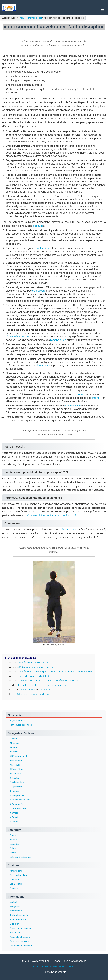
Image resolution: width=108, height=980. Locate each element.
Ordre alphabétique (19, 875)
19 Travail (14, 817)
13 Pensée (14, 791)
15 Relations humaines (20, 800)
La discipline (28, 690)
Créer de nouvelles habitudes (35, 676)
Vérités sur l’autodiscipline (33, 663)
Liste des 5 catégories (20, 857)
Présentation (16, 911)
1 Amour (13, 739)
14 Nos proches (17, 795)
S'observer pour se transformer (36, 667)
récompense (43, 365)
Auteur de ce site (18, 919)
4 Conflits (14, 752)
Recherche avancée (19, 915)
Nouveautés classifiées (21, 725)
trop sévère (39, 291)
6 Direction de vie (18, 760)
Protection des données (21, 928)
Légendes (14, 844)
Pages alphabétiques (20, 937)
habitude (38, 226)
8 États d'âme (16, 769)
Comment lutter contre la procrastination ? (52, 515)
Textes (13, 853)
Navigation (15, 906)
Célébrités (14, 879)
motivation (43, 248)
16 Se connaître (17, 804)
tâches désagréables (18, 336)
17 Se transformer (18, 808)
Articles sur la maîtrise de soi (33, 694)
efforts (96, 398)
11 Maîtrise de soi (18, 782)
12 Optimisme (16, 787)
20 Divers (14, 821)
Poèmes (14, 848)
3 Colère (14, 747)
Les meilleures (17, 884)
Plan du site (15, 933)
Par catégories (17, 871)
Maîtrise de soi (35, 18)
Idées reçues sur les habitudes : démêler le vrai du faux (50, 681)
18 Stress (14, 813)
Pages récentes (17, 720)
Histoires (14, 840)
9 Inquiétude (15, 774)
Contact (13, 902)
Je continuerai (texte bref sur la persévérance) (44, 685)
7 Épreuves (15, 765)
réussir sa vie (69, 530)
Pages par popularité (19, 941)
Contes (13, 835)
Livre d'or (14, 924)
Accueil (23, 18)
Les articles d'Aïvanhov (21, 946)
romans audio (58, 340)
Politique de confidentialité (48, 966)
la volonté (44, 690)
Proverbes (15, 888)
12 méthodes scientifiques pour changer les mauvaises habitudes (55, 672)
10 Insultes (14, 778)
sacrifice (78, 394)
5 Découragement (18, 756)
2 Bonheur (14, 743)
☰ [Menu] (103, 9)
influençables (73, 406)
